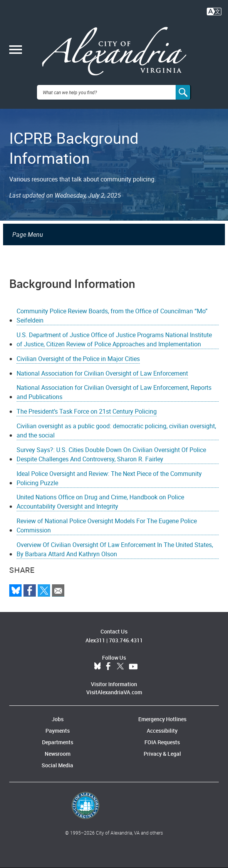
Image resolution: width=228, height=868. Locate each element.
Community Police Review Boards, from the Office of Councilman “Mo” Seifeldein (112, 316)
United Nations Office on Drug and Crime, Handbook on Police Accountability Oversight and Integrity (100, 502)
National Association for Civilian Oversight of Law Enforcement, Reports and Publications (114, 392)
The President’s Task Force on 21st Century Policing (87, 411)
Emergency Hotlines (162, 719)
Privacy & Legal (162, 754)
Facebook (108, 667)
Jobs (58, 719)
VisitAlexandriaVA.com (114, 692)
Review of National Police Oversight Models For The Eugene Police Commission (107, 525)
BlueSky (97, 667)
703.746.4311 (126, 640)
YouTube (133, 667)
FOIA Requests (162, 742)
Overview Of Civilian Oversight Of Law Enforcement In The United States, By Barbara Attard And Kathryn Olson (115, 549)
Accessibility (162, 731)
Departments (58, 742)
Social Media (57, 765)
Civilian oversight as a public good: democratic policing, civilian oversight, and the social (116, 431)
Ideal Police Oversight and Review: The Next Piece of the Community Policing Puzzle (109, 478)
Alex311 (95, 640)
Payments (58, 731)
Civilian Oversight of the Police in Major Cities (78, 359)
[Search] (183, 92)
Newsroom (58, 754)
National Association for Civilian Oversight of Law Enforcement (102, 373)
